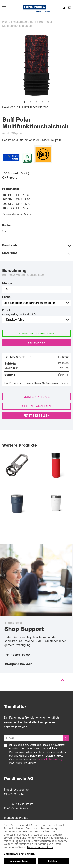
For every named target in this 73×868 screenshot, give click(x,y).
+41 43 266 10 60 (17, 655)
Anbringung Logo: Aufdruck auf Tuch (20, 314)
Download (9, 107)
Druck (6, 310)
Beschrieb (36, 246)
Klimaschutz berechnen (36, 333)
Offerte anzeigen (37, 406)
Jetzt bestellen (36, 416)
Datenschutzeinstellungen (19, 854)
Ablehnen (53, 861)
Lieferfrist (36, 253)
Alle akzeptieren (20, 861)
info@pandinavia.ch (18, 664)
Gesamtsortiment (25, 22)
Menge (7, 283)
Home (6, 22)
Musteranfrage (36, 397)
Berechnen (36, 343)
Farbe (6, 297)
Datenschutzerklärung (49, 759)
